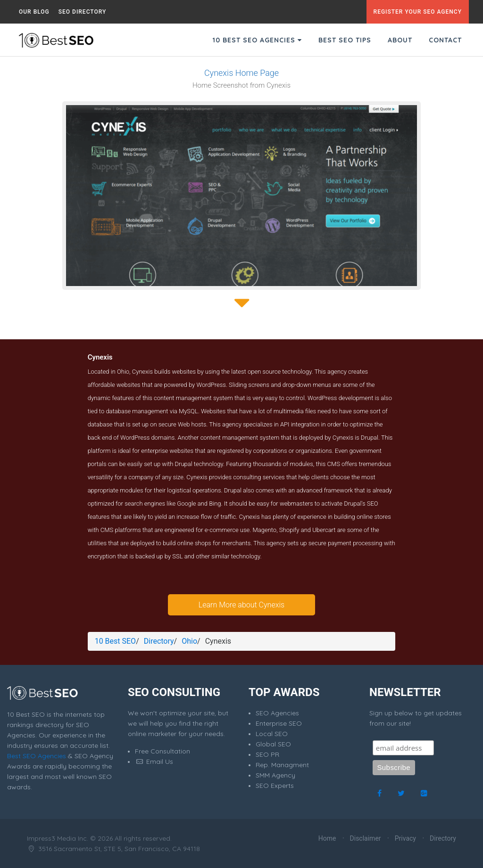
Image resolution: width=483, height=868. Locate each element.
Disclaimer (366, 838)
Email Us (154, 762)
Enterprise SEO (279, 723)
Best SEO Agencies (37, 756)
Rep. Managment (282, 765)
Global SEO (273, 744)
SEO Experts (275, 786)
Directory (159, 641)
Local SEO (272, 734)
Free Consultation (162, 751)
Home (327, 838)
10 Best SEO (115, 641)
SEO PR (267, 754)
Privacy (405, 838)
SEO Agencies (277, 713)
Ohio (189, 641)
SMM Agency (275, 775)
